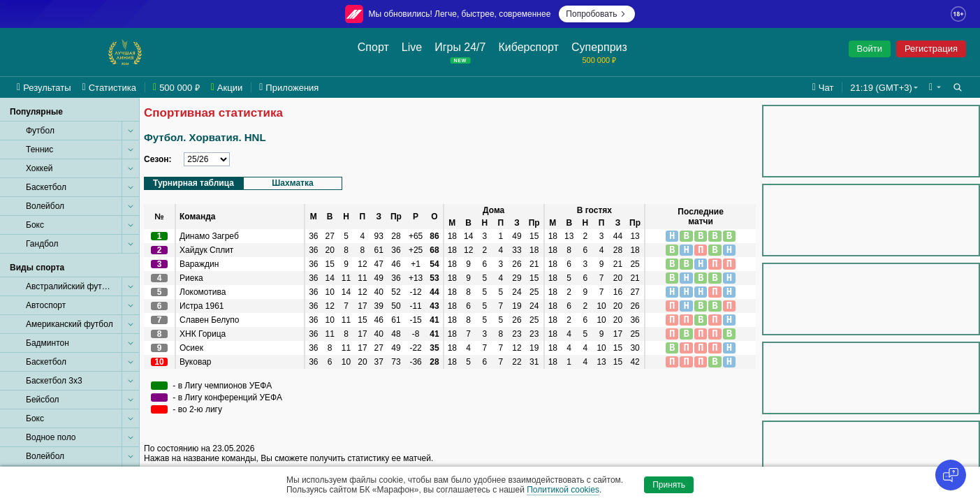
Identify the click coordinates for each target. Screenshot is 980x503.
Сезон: (158, 159)
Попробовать (597, 14)
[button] (935, 87)
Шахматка (292, 183)
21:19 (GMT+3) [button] (881, 88)
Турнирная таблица (193, 183)
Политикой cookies (563, 490)
